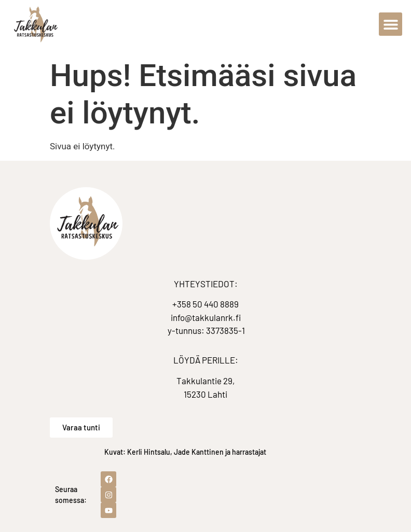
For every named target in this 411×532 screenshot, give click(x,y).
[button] (391, 24)
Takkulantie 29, (205, 381)
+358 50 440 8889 (205, 304)
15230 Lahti (205, 394)
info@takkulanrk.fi (206, 317)
